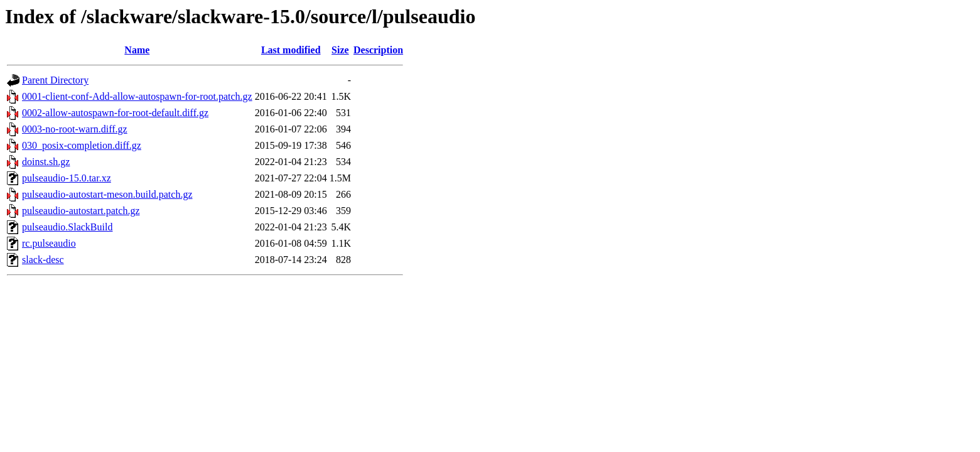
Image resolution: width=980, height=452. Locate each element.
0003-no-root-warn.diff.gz (75, 129)
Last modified (291, 50)
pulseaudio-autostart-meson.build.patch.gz (107, 194)
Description (378, 50)
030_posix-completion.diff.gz (82, 145)
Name (137, 50)
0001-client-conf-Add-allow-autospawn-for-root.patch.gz (137, 96)
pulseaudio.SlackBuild (67, 227)
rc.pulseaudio (49, 243)
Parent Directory (55, 80)
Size (340, 50)
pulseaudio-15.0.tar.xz (67, 178)
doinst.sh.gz (46, 162)
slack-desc (43, 260)
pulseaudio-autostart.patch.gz (81, 211)
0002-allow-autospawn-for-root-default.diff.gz (115, 113)
